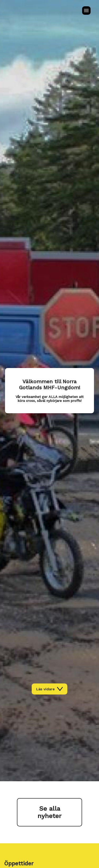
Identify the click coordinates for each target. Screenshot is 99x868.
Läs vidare (50, 689)
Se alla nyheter (49, 812)
